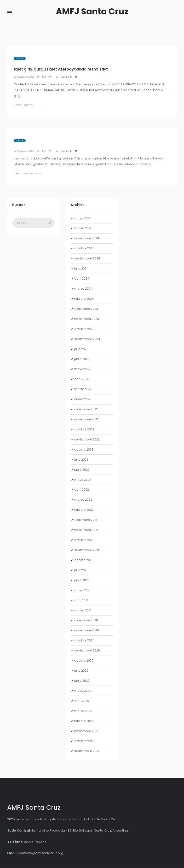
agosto (84, 450)
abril (82, 279)
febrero (85, 299)
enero (83, 400)
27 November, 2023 (25, 77)
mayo (83, 219)
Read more (23, 106)
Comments (70, 77)
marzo (84, 229)
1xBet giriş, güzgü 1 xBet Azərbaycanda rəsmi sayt (62, 70)
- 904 (20, 59)
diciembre (87, 309)
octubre (85, 249)
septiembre (88, 259)
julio (82, 269)
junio (82, 359)
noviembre (87, 239)
